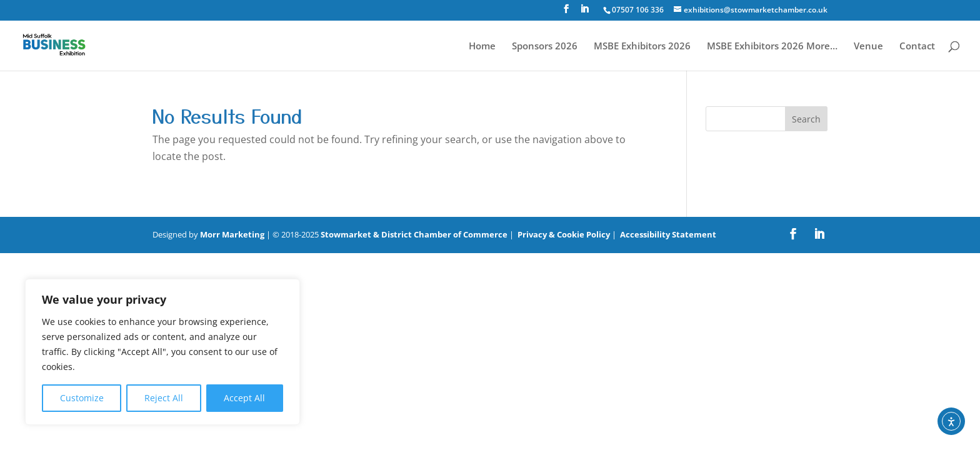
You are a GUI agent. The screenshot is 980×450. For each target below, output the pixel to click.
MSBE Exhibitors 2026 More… (772, 47)
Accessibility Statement (668, 234)
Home (482, 47)
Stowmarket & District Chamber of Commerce (414, 234)
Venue (868, 47)
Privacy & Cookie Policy (564, 234)
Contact (917, 47)
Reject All (164, 398)
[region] (162, 352)
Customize (82, 398)
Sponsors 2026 (545, 47)
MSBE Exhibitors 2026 (642, 47)
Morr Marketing (232, 234)
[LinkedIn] (584, 12)
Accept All (244, 398)
